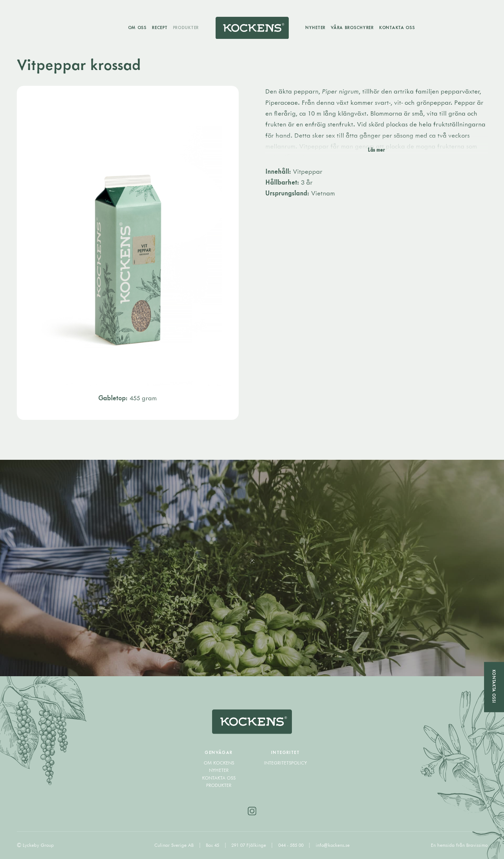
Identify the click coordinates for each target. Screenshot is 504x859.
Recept (160, 27)
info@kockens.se (333, 845)
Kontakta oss (397, 27)
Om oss (137, 27)
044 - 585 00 (292, 845)
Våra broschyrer (352, 27)
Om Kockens (219, 763)
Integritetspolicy (285, 763)
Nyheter (315, 27)
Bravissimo (477, 845)
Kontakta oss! (494, 686)
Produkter (186, 27)
